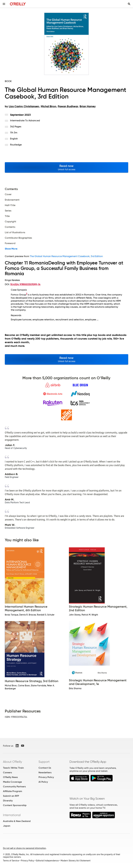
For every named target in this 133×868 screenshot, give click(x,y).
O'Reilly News (10, 777)
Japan (7, 826)
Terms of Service (11, 861)
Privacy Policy (46, 777)
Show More (11, 249)
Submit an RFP (11, 796)
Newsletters (45, 772)
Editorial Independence (47, 861)
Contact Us (45, 768)
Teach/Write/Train (13, 768)
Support (44, 762)
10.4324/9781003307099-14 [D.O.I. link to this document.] (25, 284)
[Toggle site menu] (4, 4)
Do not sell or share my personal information (24, 848)
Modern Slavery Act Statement (76, 861)
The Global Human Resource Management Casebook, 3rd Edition (66, 256)
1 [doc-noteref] (27, 294)
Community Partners (14, 787)
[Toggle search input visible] (129, 4)
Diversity (8, 801)
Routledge (16, 145)
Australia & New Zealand (17, 821)
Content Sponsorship (15, 805)
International (12, 815)
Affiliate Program (13, 791)
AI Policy (43, 782)
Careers (7, 772)
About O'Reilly (12, 762)
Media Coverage (12, 782)
